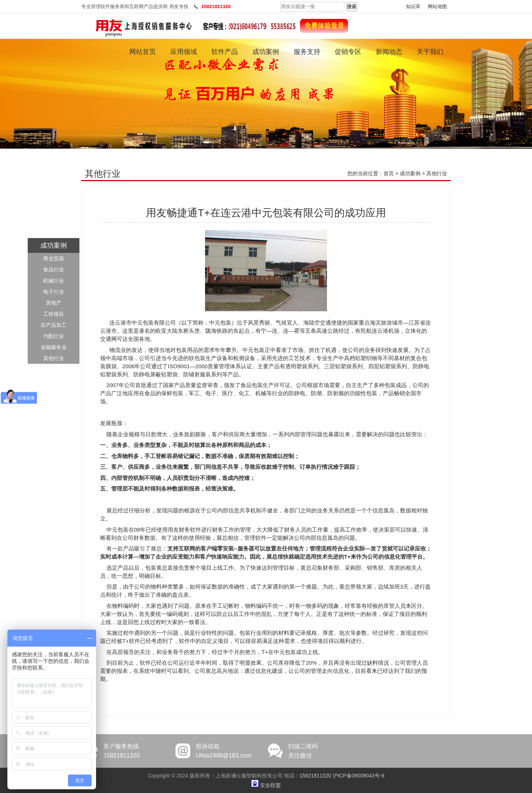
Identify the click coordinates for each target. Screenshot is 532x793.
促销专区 (348, 52)
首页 (389, 173)
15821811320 (316, 776)
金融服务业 (54, 347)
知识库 (413, 6)
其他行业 (54, 358)
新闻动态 (389, 52)
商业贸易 (54, 258)
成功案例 (266, 52)
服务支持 (307, 52)
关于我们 (430, 52)
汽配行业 (54, 336)
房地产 (54, 303)
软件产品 (225, 52)
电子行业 (54, 292)
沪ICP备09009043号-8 (358, 776)
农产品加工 (54, 325)
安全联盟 (270, 785)
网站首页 (143, 52)
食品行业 (54, 270)
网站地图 (437, 6)
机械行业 (54, 281)
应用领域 (184, 52)
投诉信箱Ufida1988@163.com (224, 751)
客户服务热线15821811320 (122, 751)
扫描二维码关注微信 (303, 751)
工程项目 (54, 314)
